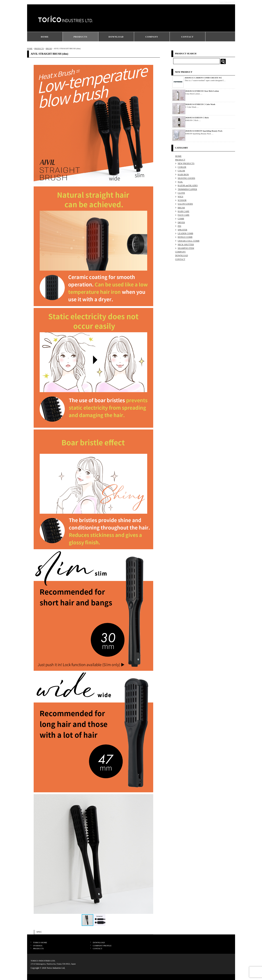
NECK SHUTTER (186, 245)
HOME (45, 37)
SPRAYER (182, 230)
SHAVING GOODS (186, 178)
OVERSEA (38, 946)
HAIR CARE (184, 211)
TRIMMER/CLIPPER (187, 189)
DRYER (181, 222)
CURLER (182, 167)
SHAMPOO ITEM (186, 248)
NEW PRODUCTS (186, 163)
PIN (179, 226)
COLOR (181, 171)
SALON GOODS (185, 204)
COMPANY (152, 37)
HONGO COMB (185, 237)
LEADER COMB (185, 233)
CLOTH (181, 193)
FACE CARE (184, 215)
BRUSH (49, 49)
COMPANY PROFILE (102, 946)
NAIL (180, 182)
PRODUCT (180, 160)
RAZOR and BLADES (188, 186)
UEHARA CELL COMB (189, 241)
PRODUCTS (80, 37)
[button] (150, 854)
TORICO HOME (40, 942)
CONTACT (187, 37)
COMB (181, 219)
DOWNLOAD (116, 37)
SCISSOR (182, 200)
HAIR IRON (183, 175)
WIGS (180, 197)
